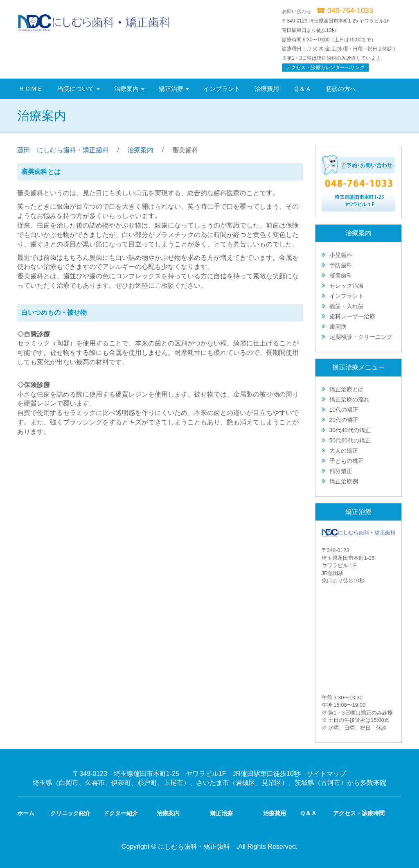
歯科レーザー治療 (352, 316)
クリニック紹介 (70, 813)
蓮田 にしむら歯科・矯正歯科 (63, 150)
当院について (79, 89)
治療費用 (267, 89)
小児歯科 (341, 255)
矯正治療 (174, 89)
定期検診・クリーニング (361, 337)
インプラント (222, 89)
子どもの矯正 (347, 461)
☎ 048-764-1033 (345, 11)
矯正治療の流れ (349, 399)
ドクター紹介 (121, 813)
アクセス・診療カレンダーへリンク (325, 68)
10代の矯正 (344, 410)
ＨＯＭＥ (31, 89)
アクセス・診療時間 (359, 813)
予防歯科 (341, 265)
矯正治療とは (347, 389)
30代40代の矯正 (350, 430)
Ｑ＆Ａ (302, 89)
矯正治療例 (344, 481)
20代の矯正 (344, 420)
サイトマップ (327, 774)
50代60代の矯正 (350, 440)
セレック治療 (347, 286)
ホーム (26, 813)
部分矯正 (341, 471)
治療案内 (129, 89)
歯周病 (338, 327)
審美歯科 (341, 275)
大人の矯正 (344, 451)
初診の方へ (341, 89)
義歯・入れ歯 (347, 306)
